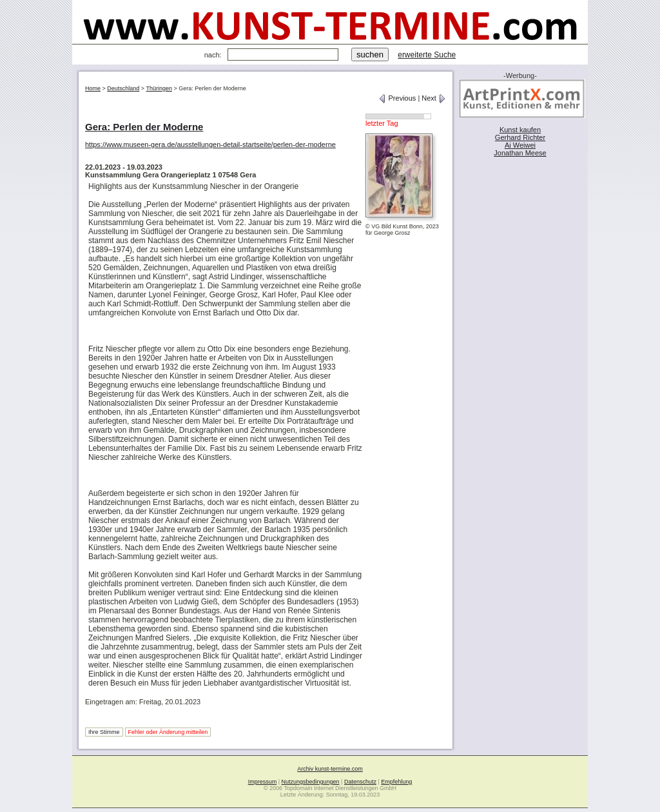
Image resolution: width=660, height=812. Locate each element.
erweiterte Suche (427, 55)
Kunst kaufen (520, 130)
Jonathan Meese (520, 153)
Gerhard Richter (520, 137)
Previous (397, 98)
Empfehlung (396, 782)
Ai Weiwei (520, 145)
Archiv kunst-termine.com (330, 769)
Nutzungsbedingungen (311, 782)
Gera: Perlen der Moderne (144, 127)
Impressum (263, 782)
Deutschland (123, 88)
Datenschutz (360, 782)
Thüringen (159, 88)
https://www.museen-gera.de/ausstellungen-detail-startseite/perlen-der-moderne (210, 144)
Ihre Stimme (104, 732)
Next (434, 98)
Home (93, 88)
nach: (213, 55)
